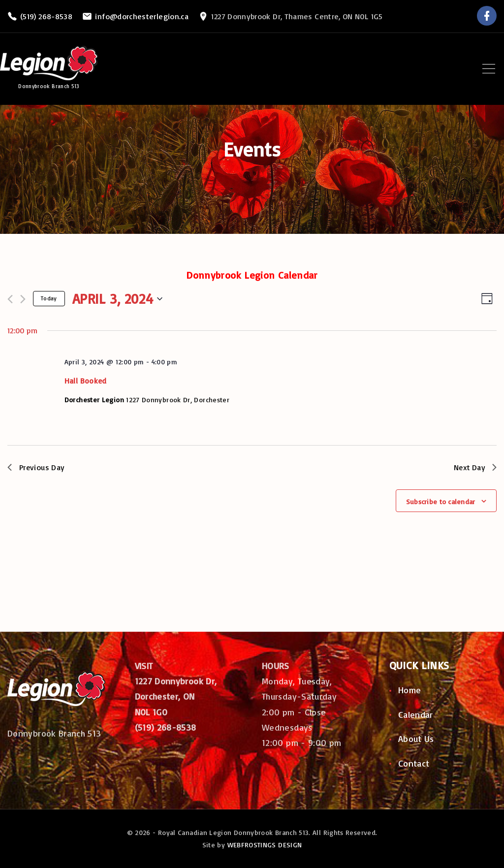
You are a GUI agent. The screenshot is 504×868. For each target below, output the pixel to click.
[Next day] (23, 299)
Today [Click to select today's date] (49, 298)
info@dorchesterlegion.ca (142, 16)
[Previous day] (10, 299)
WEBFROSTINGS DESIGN (265, 845)
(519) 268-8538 (46, 16)
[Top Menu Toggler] (489, 69)
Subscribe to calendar (441, 502)
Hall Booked (86, 381)
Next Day (474, 467)
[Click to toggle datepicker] (117, 299)
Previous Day (37, 467)
